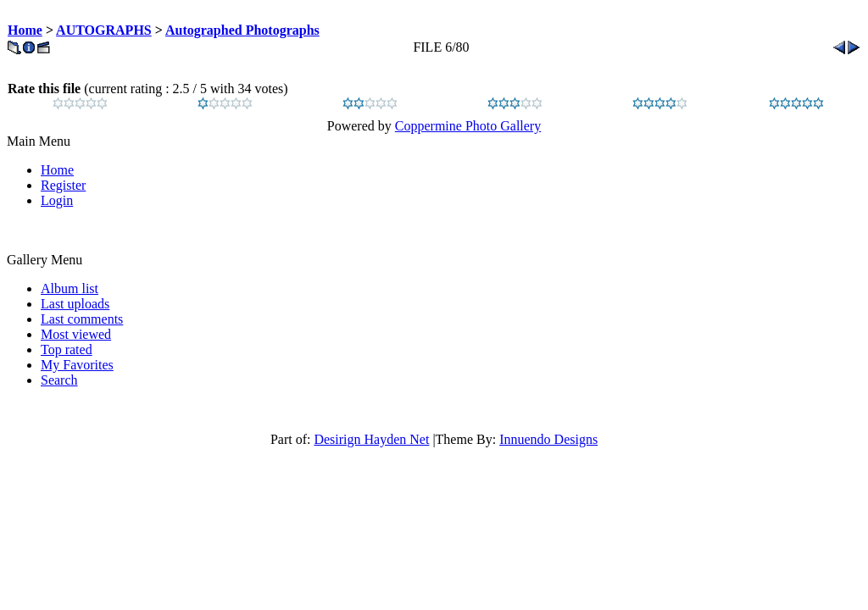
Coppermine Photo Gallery (468, 126)
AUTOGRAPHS (104, 30)
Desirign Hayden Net (371, 439)
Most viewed (76, 334)
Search (59, 380)
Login (57, 200)
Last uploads (75, 304)
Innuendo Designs (548, 439)
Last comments (82, 319)
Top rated (67, 349)
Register (63, 185)
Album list (70, 288)
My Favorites (77, 365)
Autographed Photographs (242, 30)
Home (25, 30)
